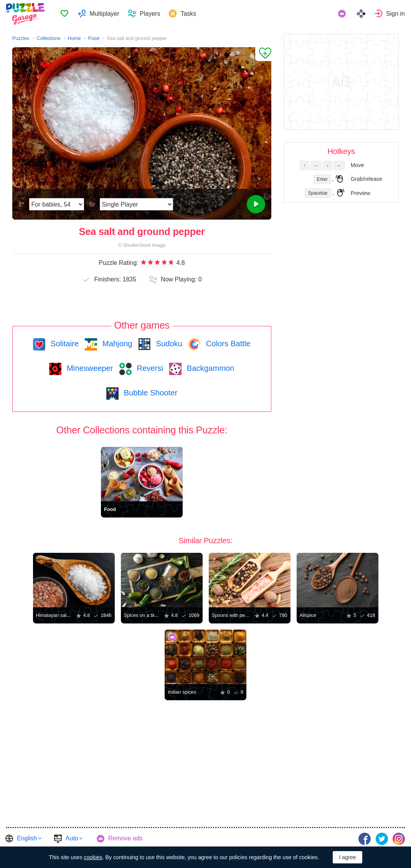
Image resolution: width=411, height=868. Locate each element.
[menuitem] (65, 14)
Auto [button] (72, 838)
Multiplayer (105, 14)
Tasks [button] (189, 14)
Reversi (149, 368)
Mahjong (116, 344)
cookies (93, 857)
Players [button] (151, 14)
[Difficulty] (57, 204)
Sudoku (168, 344)
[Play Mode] (136, 204)
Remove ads (125, 838)
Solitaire (64, 344)
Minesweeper (89, 368)
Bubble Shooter (149, 393)
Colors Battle (227, 344)
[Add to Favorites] (263, 54)
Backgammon (210, 368)
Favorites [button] (66, 14)
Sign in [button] (395, 14)
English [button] (27, 838)
